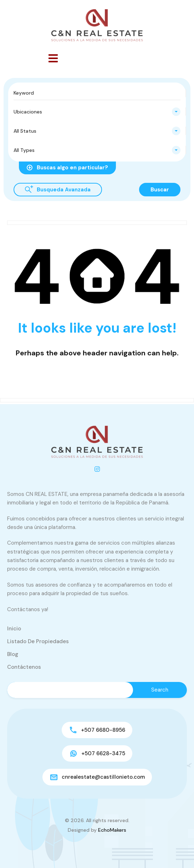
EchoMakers (112, 830)
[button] (53, 58)
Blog (13, 654)
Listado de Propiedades (38, 641)
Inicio (14, 629)
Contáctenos (24, 667)
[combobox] (97, 112)
